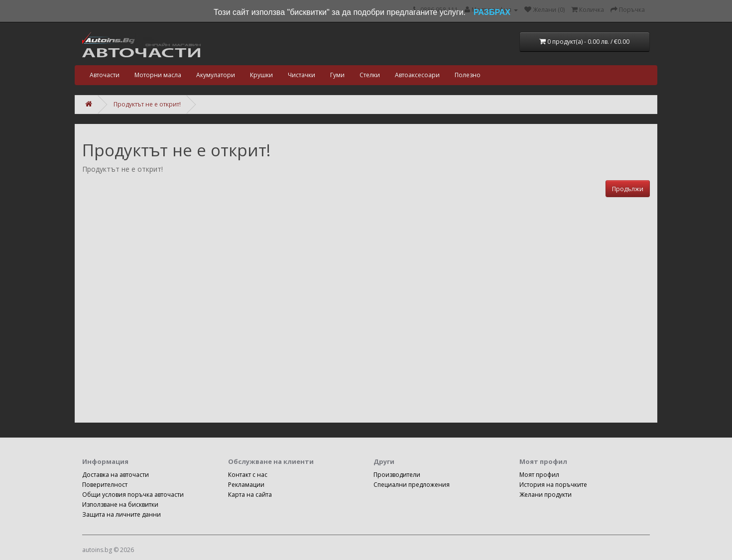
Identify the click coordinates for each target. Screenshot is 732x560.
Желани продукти (546, 495)
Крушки (261, 75)
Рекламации (246, 485)
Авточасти (105, 75)
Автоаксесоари (417, 75)
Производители (397, 475)
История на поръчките (553, 485)
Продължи (628, 189)
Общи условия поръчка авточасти (133, 495)
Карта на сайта (250, 495)
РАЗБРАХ (492, 12)
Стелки (370, 75)
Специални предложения (412, 485)
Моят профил (539, 475)
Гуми (337, 75)
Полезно (468, 75)
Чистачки (302, 75)
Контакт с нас (248, 475)
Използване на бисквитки (120, 504)
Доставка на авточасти (116, 475)
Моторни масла (158, 75)
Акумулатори (216, 75)
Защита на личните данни (122, 514)
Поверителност (105, 485)
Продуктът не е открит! (147, 104)
